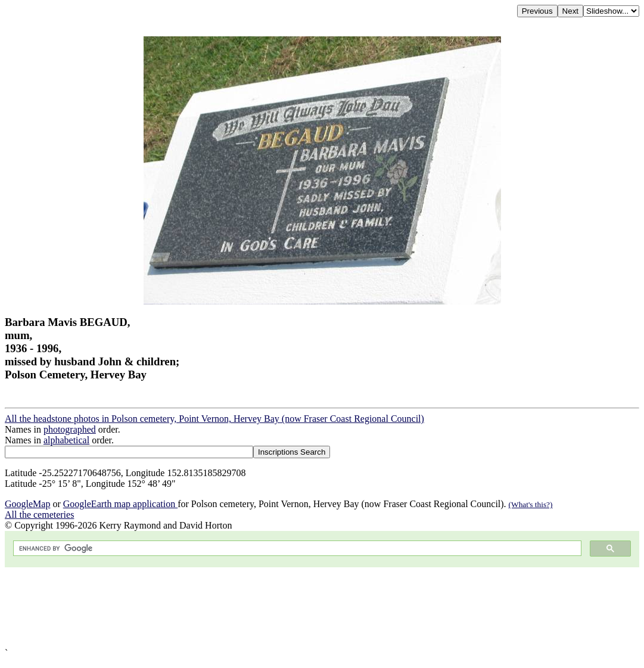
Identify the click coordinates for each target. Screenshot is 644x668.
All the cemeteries (39, 515)
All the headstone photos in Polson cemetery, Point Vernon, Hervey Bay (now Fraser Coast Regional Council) (214, 419)
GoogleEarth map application (120, 504)
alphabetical (66, 440)
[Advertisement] (322, 608)
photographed (70, 429)
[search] (296, 549)
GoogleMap (27, 504)
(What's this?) (531, 504)
